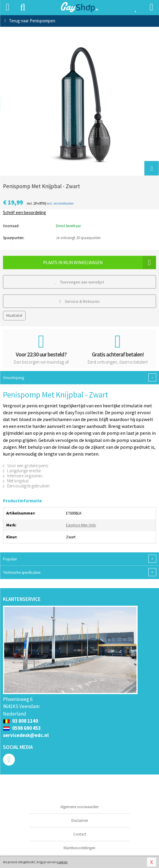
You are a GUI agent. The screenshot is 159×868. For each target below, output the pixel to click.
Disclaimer (80, 821)
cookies (62, 862)
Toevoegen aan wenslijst (80, 282)
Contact (80, 834)
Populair (79, 559)
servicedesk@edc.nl (26, 735)
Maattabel (14, 315)
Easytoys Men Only (81, 525)
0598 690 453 (22, 728)
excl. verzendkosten (60, 203)
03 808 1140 (21, 721)
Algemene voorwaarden (79, 807)
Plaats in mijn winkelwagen (100, 262)
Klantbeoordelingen (79, 848)
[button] (152, 168)
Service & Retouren (79, 301)
